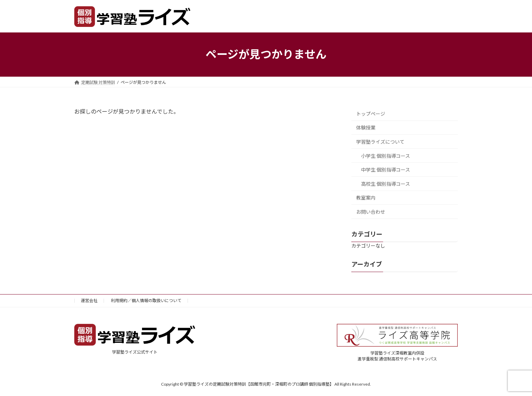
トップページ (371, 113)
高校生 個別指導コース (386, 183)
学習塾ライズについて (380, 142)
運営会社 (89, 301)
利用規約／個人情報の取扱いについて (146, 301)
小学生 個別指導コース (386, 156)
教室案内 (366, 198)
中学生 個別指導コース (386, 170)
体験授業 (366, 128)
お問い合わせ (371, 212)
